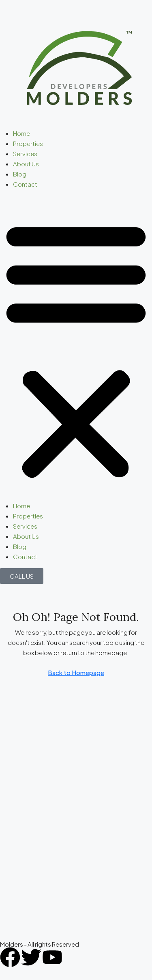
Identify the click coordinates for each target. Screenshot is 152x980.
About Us (26, 164)
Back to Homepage (76, 672)
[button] (76, 348)
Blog (20, 174)
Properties (28, 143)
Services (25, 154)
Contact (25, 184)
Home (21, 133)
